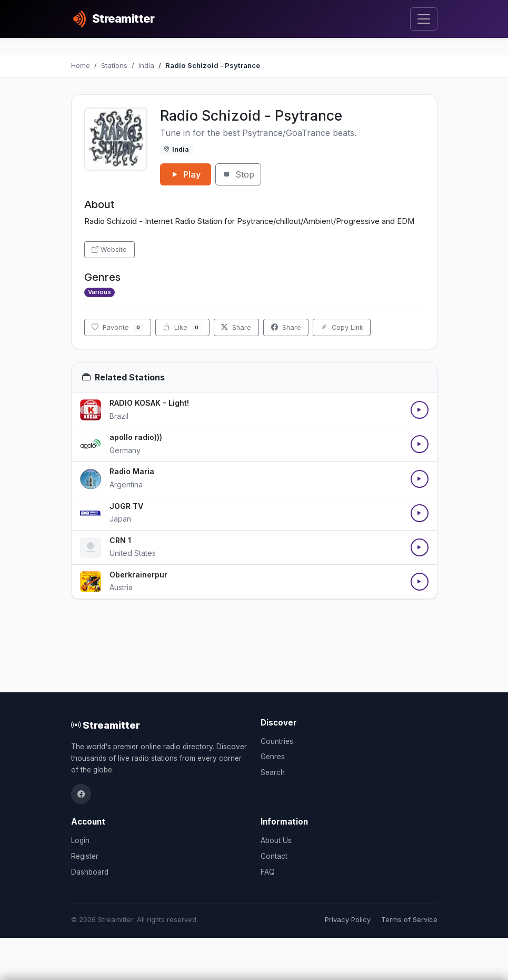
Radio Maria (132, 471)
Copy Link (342, 327)
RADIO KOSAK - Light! (149, 403)
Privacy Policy (348, 920)
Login (80, 840)
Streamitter (106, 725)
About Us (276, 840)
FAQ (268, 872)
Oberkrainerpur (138, 575)
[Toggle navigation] (424, 19)
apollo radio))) (136, 437)
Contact (274, 856)
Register (85, 856)
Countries (277, 741)
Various (99, 292)
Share (236, 327)
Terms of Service (409, 920)
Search (273, 772)
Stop (238, 174)
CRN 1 (120, 540)
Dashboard (90, 872)
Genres (273, 757)
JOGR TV (126, 506)
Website (109, 249)
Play (186, 174)
